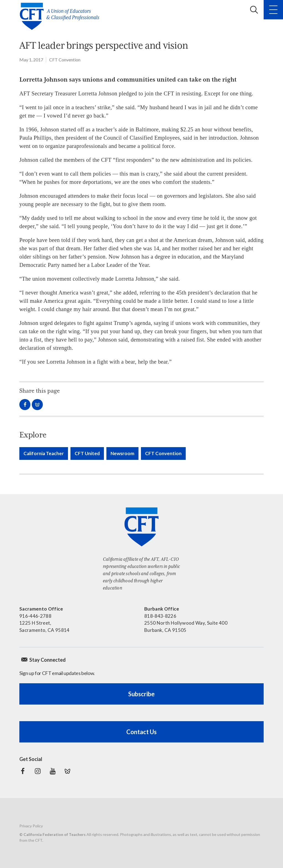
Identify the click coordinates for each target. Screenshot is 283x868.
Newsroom (122, 453)
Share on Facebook (25, 405)
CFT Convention (65, 60)
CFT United (87, 453)
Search (254, 10)
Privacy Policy (31, 826)
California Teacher (44, 453)
